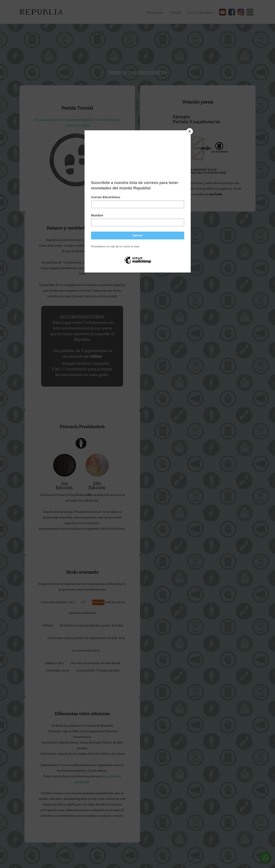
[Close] (190, 131)
